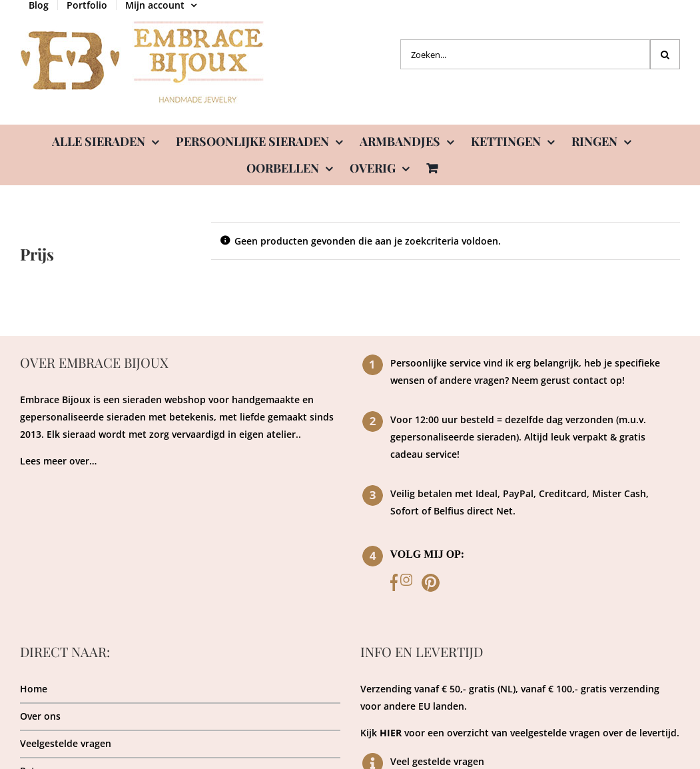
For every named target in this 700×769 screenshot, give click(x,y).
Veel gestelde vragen (437, 761)
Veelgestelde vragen (66, 743)
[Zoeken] (665, 54)
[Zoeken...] (525, 54)
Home (34, 689)
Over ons (40, 716)
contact (590, 380)
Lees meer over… (58, 461)
